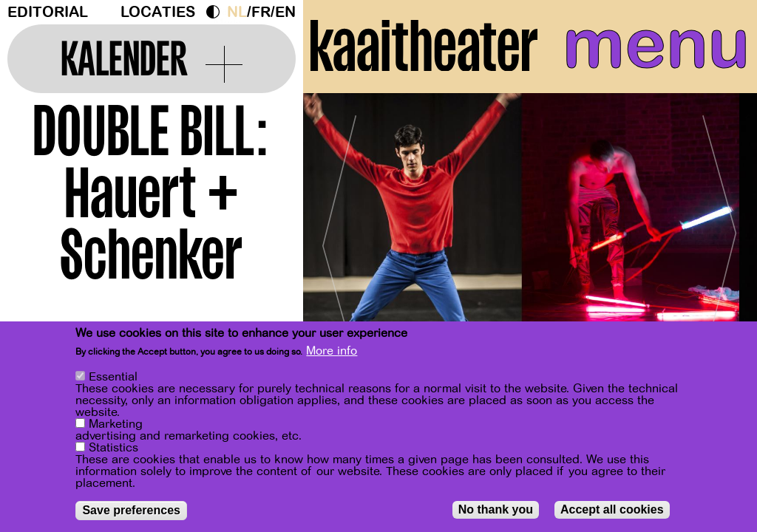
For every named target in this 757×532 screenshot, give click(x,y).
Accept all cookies (612, 509)
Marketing (116, 424)
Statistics (113, 448)
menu (656, 44)
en (285, 12)
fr (261, 12)
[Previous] (340, 240)
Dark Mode (217, 12)
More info (332, 351)
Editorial (48, 12)
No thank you (496, 509)
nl (237, 12)
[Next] (720, 240)
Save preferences (131, 510)
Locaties (158, 12)
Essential (113, 377)
